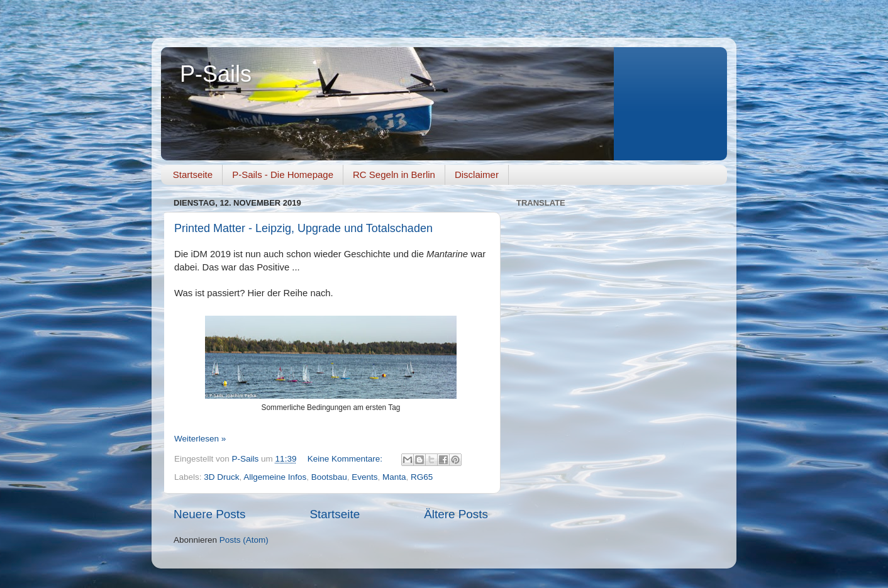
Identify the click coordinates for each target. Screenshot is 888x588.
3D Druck (221, 477)
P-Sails (216, 74)
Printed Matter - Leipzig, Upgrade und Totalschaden (303, 228)
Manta (394, 477)
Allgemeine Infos (275, 477)
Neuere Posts (209, 514)
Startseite (193, 175)
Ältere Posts (456, 514)
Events (364, 477)
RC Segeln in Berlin (394, 175)
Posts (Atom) (244, 540)
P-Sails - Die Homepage (283, 175)
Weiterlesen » (200, 439)
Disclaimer (477, 175)
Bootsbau (329, 477)
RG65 (422, 477)
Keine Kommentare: (346, 459)
